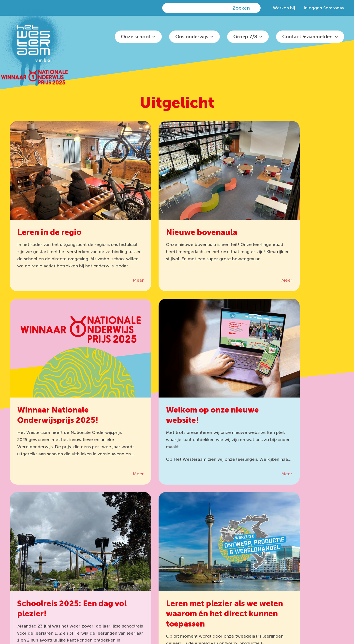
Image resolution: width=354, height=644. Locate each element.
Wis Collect (147, 569)
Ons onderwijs (192, 37)
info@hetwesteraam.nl (219, 569)
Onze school (136, 37)
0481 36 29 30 (215, 560)
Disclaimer (298, 615)
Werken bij (284, 8)
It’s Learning (106, 560)
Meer (103, 266)
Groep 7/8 (245, 37)
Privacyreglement (270, 615)
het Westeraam (180, 615)
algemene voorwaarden (113, 621)
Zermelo (102, 569)
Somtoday (104, 578)
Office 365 (145, 560)
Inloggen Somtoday (324, 8)
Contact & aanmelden (307, 37)
